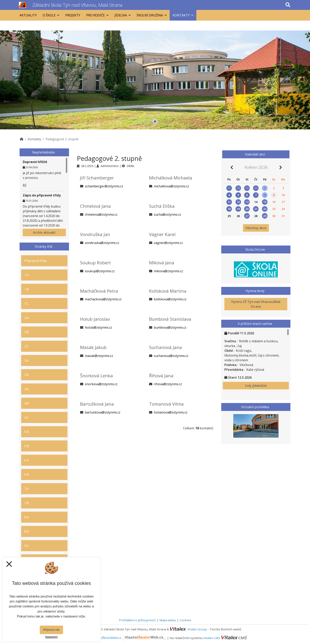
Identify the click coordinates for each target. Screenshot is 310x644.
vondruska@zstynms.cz (102, 243)
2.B (27, 332)
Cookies (185, 620)
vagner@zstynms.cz (168, 243)
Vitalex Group (197, 629)
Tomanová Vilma (166, 404)
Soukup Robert (95, 263)
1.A (26, 275)
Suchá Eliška (162, 206)
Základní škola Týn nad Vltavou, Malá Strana (77, 5)
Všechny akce (256, 228)
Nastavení (51, 637)
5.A (26, 432)
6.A (26, 460)
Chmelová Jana (95, 206)
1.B (27, 289)
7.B (27, 503)
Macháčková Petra (99, 291)
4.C (26, 417)
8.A (26, 517)
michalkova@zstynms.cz (171, 186)
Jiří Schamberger (97, 178)
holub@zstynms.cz (98, 327)
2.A (26, 318)
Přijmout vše (51, 630)
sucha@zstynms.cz (167, 214)
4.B (27, 403)
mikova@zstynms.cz (168, 271)
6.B (27, 474)
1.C (26, 304)
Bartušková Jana (97, 404)
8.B (27, 531)
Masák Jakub (93, 347)
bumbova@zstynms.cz (170, 327)
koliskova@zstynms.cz (170, 299)
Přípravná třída (35, 261)
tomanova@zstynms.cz (171, 412)
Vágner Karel (162, 234)
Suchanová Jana (165, 347)
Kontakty (34, 139)
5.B (27, 446)
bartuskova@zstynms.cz (103, 412)
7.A (26, 489)
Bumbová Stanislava (170, 319)
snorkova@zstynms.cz (101, 384)
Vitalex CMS (212, 638)
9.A (26, 546)
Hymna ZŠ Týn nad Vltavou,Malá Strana (256, 304)
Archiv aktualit (44, 232)
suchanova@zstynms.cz (171, 356)
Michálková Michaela (171, 178)
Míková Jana (162, 263)
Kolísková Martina (168, 291)
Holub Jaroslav (95, 319)
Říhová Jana (161, 376)
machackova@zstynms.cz (103, 299)
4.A (26, 389)
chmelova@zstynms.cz (101, 214)
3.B (27, 375)
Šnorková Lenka (96, 376)
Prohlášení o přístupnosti (137, 620)
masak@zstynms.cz (99, 356)
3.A (26, 360)
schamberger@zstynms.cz (104, 186)
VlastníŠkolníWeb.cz (130, 638)
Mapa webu (168, 620)
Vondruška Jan (95, 234)
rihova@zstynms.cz (168, 384)
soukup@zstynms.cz (100, 271)
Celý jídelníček (256, 386)
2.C (26, 346)
